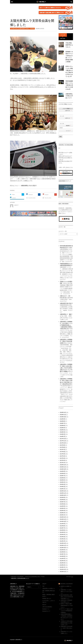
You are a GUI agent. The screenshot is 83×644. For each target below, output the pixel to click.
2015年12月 (63, 491)
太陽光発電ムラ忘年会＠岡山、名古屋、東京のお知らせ (66, 628)
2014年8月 (63, 526)
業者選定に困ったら (47, 598)
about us (44, 605)
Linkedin (14, 198)
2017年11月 (63, 441)
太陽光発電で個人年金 (66, 303)
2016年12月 (63, 465)
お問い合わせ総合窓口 (47, 607)
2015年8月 (63, 500)
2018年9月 (63, 419)
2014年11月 (63, 519)
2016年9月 (63, 471)
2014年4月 (63, 535)
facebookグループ (46, 611)
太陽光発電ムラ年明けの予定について (69, 96)
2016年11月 (63, 467)
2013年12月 (63, 543)
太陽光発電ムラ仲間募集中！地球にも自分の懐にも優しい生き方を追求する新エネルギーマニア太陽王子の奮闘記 (66, 368)
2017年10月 (63, 443)
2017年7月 (63, 449)
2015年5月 (63, 506)
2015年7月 (63, 502)
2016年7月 (63, 476)
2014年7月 (63, 528)
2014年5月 (63, 532)
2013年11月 (63, 545)
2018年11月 (63, 415)
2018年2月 (63, 434)
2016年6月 (63, 478)
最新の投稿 (63, 38)
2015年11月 (63, 493)
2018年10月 (63, 417)
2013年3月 (63, 563)
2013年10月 (63, 548)
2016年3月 (63, 484)
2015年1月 (63, 515)
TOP (43, 586)
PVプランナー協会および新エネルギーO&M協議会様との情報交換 (67, 611)
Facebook (31, 195)
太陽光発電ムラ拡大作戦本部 (66, 584)
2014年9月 (63, 524)
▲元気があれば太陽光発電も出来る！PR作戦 (22, 29)
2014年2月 (63, 539)
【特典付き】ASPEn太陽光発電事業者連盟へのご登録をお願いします (67, 623)
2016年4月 (63, 482)
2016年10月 (63, 469)
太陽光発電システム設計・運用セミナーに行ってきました (66, 592)
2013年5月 (63, 558)
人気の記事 (63, 35)
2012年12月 (63, 569)
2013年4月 (63, 561)
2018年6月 (63, 426)
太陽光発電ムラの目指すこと (49, 588)
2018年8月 (63, 421)
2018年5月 (63, 428)
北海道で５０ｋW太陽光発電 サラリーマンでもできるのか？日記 (66, 283)
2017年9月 (63, 445)
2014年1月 (63, 541)
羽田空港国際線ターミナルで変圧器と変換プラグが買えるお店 (69, 85)
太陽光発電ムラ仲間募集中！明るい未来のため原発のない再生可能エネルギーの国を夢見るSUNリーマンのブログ (66, 382)
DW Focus (42, 2)
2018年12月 (63, 412)
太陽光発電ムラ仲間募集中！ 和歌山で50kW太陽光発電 (66, 341)
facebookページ (46, 609)
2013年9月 (63, 550)
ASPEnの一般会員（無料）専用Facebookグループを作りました (67, 605)
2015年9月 (63, 497)
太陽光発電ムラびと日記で (29, 186)
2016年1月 (63, 489)
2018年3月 (63, 432)
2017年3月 (63, 458)
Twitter (13, 194)
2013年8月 (63, 552)
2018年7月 (63, 423)
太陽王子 (16, 205)
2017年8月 (63, 447)
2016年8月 (63, 473)
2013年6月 (63, 556)
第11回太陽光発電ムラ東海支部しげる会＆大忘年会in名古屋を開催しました (67, 597)
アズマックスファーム (21, 177)
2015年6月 (63, 504)
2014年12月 (63, 517)
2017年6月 (63, 452)
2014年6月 (63, 530)
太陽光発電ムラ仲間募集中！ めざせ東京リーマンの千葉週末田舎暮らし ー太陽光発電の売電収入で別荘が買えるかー (66, 325)
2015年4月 (63, 508)
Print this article (48, 198)
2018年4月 (63, 430)
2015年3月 (63, 511)
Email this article (32, 198)
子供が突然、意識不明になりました (69, 45)
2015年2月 (63, 513)
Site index (68, 577)
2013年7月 (63, 554)
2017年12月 (63, 439)
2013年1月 (63, 567)
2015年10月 (63, 495)
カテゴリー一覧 (63, 231)
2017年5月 (63, 454)
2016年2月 (63, 487)
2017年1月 (63, 463)
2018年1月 (63, 436)
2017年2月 (63, 460)
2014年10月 (63, 521)
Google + (47, 195)
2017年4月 (63, 456)
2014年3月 (63, 537)
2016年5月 (63, 480)
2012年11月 (63, 572)
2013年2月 (63, 565)
